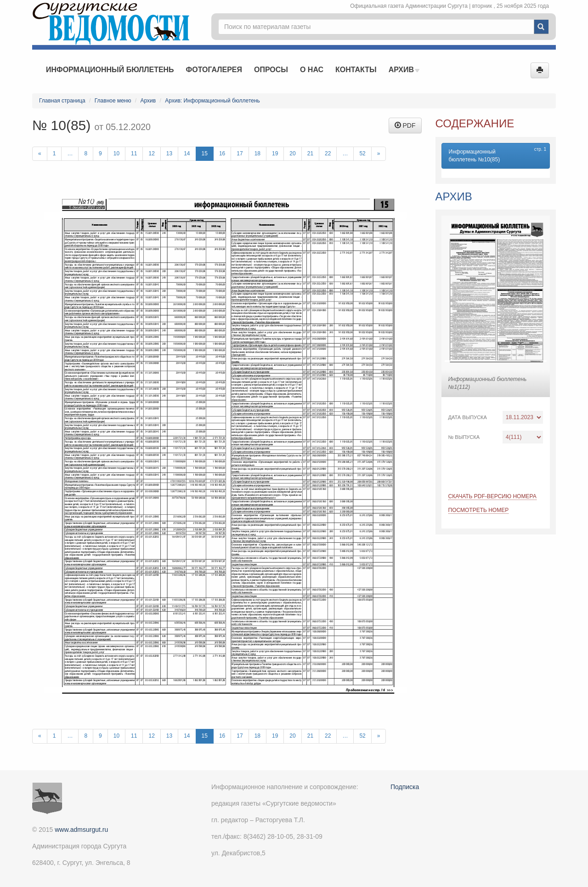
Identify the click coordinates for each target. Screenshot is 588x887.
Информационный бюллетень (110, 70)
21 (310, 154)
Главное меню (113, 101)
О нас (312, 70)
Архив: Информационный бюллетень (212, 101)
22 (328, 154)
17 (240, 154)
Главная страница (62, 101)
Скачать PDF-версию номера (492, 496)
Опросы (271, 70)
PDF (405, 125)
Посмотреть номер (479, 510)
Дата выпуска (468, 417)
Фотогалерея (214, 70)
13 (169, 154)
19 (275, 154)
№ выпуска (464, 437)
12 (151, 154)
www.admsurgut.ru (81, 830)
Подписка (405, 787)
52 (362, 154)
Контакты (356, 70)
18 (257, 154)
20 (292, 154)
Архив (404, 70)
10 (116, 154)
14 (187, 154)
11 (134, 154)
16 (222, 154)
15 (205, 154)
